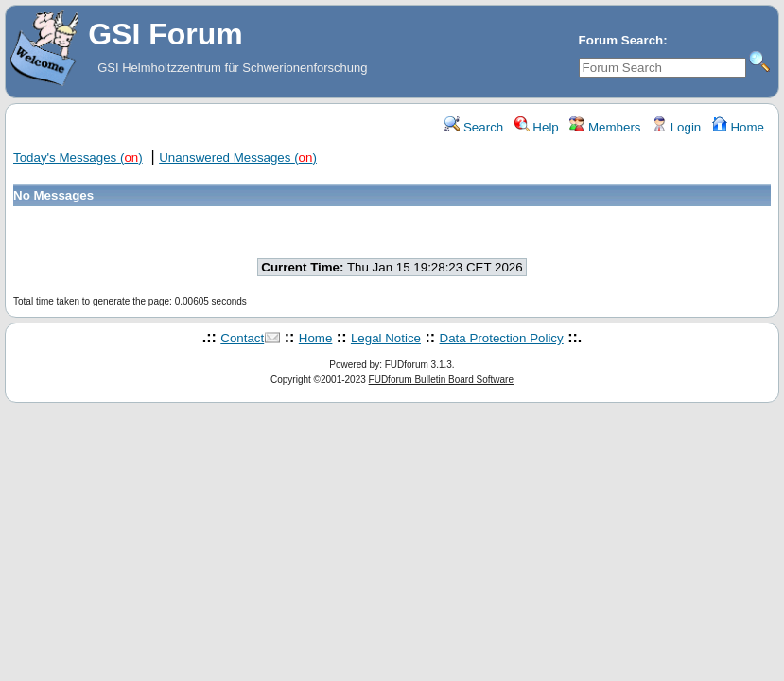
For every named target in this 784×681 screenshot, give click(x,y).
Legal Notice (386, 338)
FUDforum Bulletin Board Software (441, 380)
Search (474, 127)
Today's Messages (78, 157)
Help (537, 127)
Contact (242, 338)
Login (676, 127)
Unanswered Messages (238, 157)
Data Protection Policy (502, 338)
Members (605, 127)
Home (738, 127)
